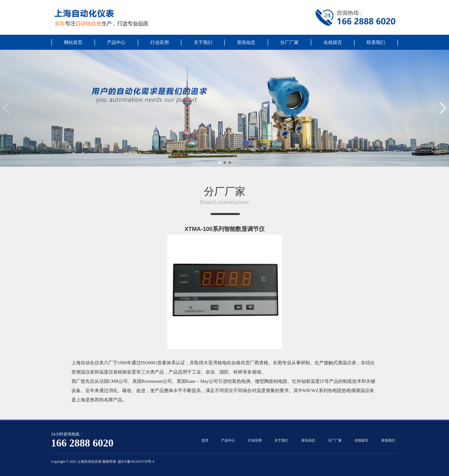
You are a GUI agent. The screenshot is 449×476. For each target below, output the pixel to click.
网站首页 (73, 42)
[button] (219, 163)
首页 (205, 440)
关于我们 (203, 42)
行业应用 (160, 42)
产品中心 (116, 42)
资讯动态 (246, 42)
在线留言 (333, 42)
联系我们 (376, 42)
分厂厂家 (289, 42)
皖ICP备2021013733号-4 (136, 462)
